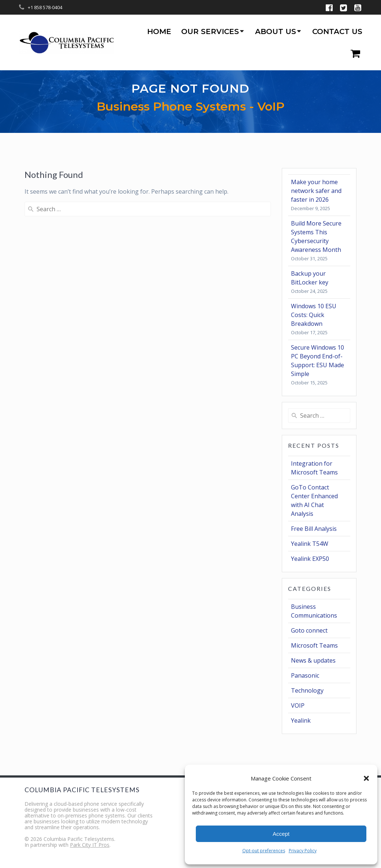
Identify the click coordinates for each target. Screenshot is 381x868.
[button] (366, 778)
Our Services (210, 31)
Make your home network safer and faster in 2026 (316, 191)
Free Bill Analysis (314, 529)
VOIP (298, 705)
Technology (307, 690)
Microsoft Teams (314, 645)
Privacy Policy (303, 851)
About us (276, 31)
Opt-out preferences (264, 851)
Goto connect (309, 630)
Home (159, 31)
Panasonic (305, 675)
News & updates (313, 660)
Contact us (337, 31)
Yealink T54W (310, 544)
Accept (281, 834)
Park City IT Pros (90, 845)
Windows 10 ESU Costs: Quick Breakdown (314, 315)
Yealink (301, 720)
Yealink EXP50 (310, 559)
